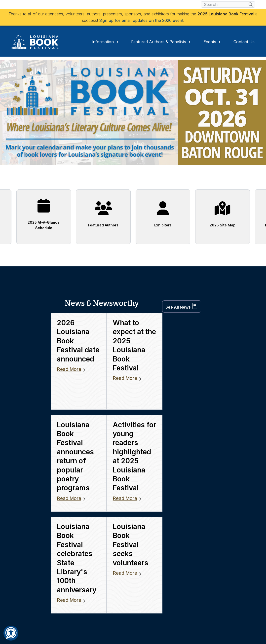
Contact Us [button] (244, 41)
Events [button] (212, 41)
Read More (69, 351)
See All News (182, 303)
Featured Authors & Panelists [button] (161, 41)
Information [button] (105, 41)
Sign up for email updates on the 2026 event (141, 20)
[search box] (225, 4)
